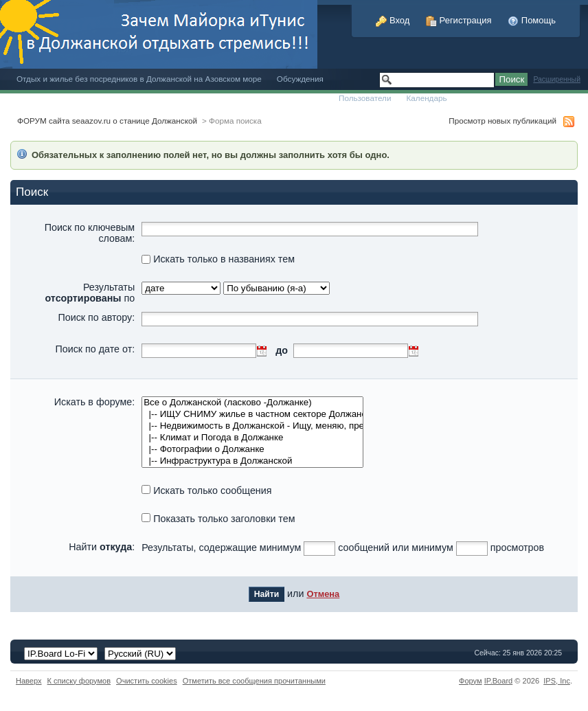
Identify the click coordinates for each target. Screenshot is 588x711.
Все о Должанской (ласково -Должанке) (252, 403)
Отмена (323, 594)
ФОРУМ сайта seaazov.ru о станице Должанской (107, 121)
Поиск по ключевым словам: (90, 233)
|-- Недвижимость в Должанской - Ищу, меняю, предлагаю (252, 426)
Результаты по (90, 293)
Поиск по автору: (96, 317)
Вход (393, 20)
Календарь (426, 98)
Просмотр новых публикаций (502, 121)
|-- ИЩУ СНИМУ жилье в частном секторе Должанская (252, 415)
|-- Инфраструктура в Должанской (252, 461)
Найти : (102, 547)
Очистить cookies (147, 681)
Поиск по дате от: (95, 349)
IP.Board (499, 681)
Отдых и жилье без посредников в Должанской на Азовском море (139, 79)
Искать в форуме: (94, 402)
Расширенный (557, 79)
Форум (471, 681)
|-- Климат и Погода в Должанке (252, 438)
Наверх (29, 681)
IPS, (557, 681)
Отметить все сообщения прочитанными (254, 681)
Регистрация (459, 20)
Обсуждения (300, 79)
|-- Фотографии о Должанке (252, 450)
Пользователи (365, 98)
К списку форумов (79, 681)
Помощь (532, 20)
